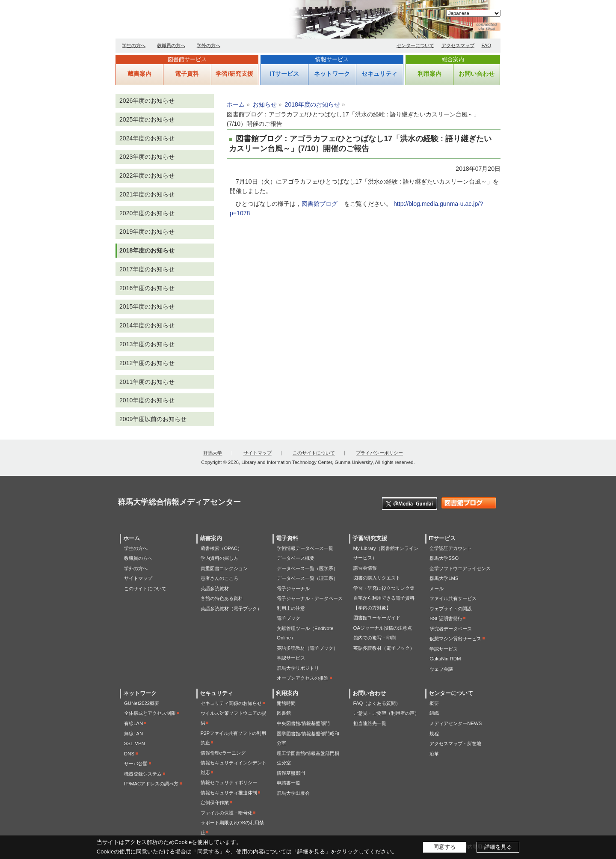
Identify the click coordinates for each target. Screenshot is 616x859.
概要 (434, 703)
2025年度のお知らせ (147, 119)
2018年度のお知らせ (312, 104)
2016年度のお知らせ (147, 288)
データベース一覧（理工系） (307, 578)
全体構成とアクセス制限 (150, 713)
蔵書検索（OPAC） (221, 548)
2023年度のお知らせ (147, 157)
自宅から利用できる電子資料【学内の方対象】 (384, 603)
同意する (444, 847)
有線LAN (133, 723)
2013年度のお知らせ (147, 344)
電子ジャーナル (293, 589)
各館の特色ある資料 (222, 598)
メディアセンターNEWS (456, 723)
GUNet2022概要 (142, 703)
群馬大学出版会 (293, 793)
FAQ (487, 45)
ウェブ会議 (441, 669)
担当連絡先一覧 (370, 723)
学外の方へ (209, 45)
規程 (434, 734)
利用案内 (429, 74)
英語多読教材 (215, 589)
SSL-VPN (135, 743)
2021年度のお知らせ (147, 194)
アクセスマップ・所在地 (455, 743)
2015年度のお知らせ (147, 306)
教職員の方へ (171, 45)
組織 (434, 713)
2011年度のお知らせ (147, 382)
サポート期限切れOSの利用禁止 (232, 828)
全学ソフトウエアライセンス (460, 568)
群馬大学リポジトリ (298, 668)
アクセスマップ (458, 45)
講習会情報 (365, 568)
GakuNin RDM (445, 659)
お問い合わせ (477, 74)
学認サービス (291, 658)
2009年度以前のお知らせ (153, 419)
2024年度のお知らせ (147, 138)
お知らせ (265, 104)
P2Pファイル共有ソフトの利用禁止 (234, 738)
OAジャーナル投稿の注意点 (383, 628)
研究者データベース (451, 629)
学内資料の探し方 (219, 558)
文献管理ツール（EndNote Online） (305, 633)
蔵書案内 (139, 74)
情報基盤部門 (291, 773)
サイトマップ (258, 453)
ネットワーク (332, 74)
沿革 (434, 754)
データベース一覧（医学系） (307, 568)
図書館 (284, 713)
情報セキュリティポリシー (229, 782)
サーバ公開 (136, 764)
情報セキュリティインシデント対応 (234, 768)
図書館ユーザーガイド (377, 618)
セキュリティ (379, 74)
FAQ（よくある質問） (377, 703)
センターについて (415, 45)
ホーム (236, 104)
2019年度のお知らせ (147, 232)
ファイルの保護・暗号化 (227, 813)
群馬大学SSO (444, 558)
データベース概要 (296, 558)
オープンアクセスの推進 (303, 678)
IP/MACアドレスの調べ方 (151, 784)
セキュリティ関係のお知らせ (231, 703)
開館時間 (286, 703)
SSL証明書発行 (446, 618)
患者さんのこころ (219, 578)
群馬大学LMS (444, 578)
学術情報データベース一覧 (305, 548)
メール (437, 589)
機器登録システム (143, 774)
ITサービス (284, 74)
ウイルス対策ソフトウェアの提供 (234, 718)
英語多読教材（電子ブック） (231, 609)
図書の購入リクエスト (377, 578)
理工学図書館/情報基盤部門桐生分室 (308, 758)
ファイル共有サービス (453, 598)
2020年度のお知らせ (147, 213)
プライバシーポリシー (379, 453)
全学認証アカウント (451, 548)
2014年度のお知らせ (147, 325)
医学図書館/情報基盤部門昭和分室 (308, 739)
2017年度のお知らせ (147, 269)
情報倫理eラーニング (223, 753)
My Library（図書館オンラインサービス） (386, 553)
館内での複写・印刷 (375, 638)
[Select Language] (473, 13)
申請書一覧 (289, 783)
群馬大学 (213, 453)
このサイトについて (314, 453)
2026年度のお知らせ (147, 101)
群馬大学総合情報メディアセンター (214, 21)
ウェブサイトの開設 (451, 609)
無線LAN (133, 734)
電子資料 (187, 74)
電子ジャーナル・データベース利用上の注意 (310, 603)
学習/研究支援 (234, 74)
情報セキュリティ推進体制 (229, 793)
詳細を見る (498, 847)
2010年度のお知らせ (147, 400)
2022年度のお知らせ (147, 175)
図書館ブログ (320, 204)
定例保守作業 (215, 803)
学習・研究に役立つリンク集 (384, 588)
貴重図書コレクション (224, 568)
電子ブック (289, 618)
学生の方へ (134, 45)
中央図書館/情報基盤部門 (303, 723)
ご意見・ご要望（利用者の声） (386, 713)
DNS (129, 754)
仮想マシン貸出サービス (455, 639)
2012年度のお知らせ (147, 363)
